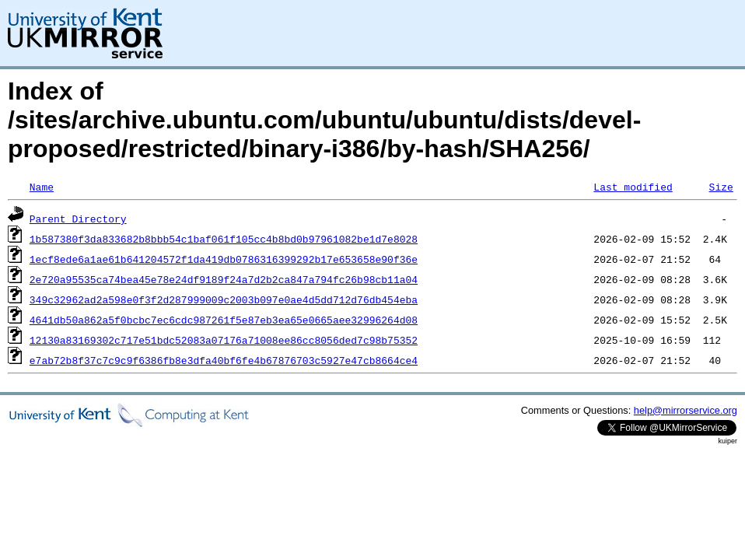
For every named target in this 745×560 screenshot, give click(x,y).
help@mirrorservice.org (686, 410)
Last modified (633, 187)
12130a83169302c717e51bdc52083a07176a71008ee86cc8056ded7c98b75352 (224, 340)
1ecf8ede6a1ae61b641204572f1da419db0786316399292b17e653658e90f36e (224, 259)
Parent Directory (78, 219)
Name (42, 187)
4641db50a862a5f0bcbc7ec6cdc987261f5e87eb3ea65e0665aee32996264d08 (224, 320)
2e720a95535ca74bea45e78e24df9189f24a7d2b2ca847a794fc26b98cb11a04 (224, 279)
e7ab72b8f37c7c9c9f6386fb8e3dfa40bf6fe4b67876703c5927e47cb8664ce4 (224, 360)
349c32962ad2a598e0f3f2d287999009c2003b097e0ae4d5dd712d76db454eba (224, 299)
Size (721, 187)
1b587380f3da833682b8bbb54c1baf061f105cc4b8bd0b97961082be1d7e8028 (224, 239)
